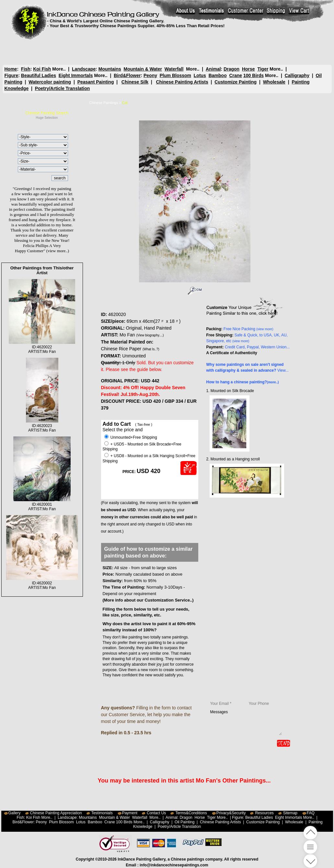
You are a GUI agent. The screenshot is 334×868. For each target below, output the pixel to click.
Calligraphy (297, 75)
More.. (59, 69)
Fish (26, 69)
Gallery (15, 813)
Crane (236, 75)
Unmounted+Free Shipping (131, 437)
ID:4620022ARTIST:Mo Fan (42, 347)
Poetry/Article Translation (63, 88)
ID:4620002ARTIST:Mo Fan (42, 583)
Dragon (231, 69)
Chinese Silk (135, 82)
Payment (130, 813)
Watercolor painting (50, 82)
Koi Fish (42, 69)
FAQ (311, 813)
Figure (12, 75)
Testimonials (102, 813)
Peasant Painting (96, 82)
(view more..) (58, 251)
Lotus (200, 75)
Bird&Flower (127, 75)
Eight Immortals (76, 75)
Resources (264, 813)
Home (11, 69)
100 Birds (253, 75)
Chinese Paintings (104, 103)
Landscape (84, 69)
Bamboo (218, 75)
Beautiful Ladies (39, 75)
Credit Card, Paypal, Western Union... (257, 347)
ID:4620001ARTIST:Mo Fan (42, 504)
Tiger (263, 69)
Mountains (110, 69)
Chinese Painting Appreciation (56, 813)
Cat (125, 103)
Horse (248, 69)
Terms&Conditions (191, 813)
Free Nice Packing (248, 329)
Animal (213, 69)
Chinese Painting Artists (182, 82)
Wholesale (274, 82)
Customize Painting (236, 82)
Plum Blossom (175, 75)
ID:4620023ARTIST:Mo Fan (42, 426)
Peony (150, 75)
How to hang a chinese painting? (243, 382)
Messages (246, 722)
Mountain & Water (143, 69)
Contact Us (156, 813)
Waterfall (174, 69)
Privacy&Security (231, 813)
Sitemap (290, 813)
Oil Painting (184, 822)
